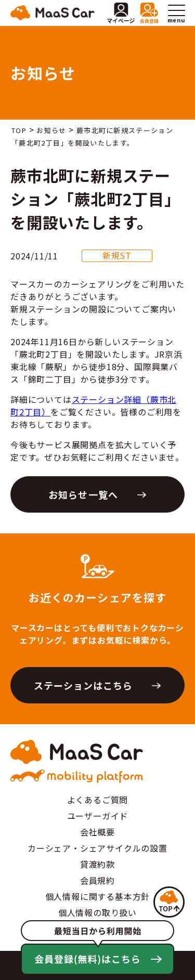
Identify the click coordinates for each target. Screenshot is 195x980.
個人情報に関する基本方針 (98, 896)
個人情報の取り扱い (97, 912)
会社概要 (97, 832)
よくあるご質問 (98, 800)
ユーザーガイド (98, 816)
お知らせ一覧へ (83, 494)
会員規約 (97, 880)
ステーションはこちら (83, 685)
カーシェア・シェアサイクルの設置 (97, 848)
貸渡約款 (97, 864)
